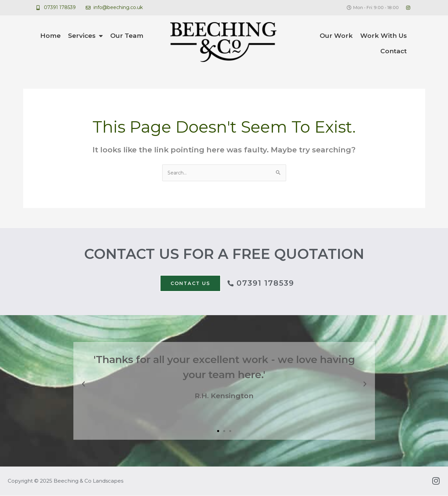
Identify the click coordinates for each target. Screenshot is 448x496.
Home (50, 36)
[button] (83, 385)
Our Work (336, 36)
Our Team (127, 36)
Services (85, 36)
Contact (394, 51)
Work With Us (383, 36)
